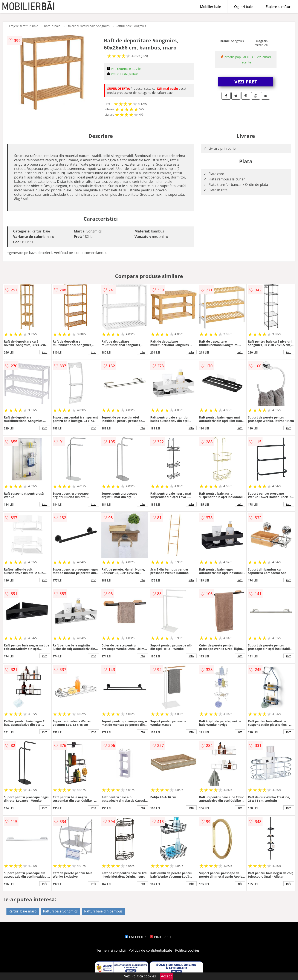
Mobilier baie (210, 7)
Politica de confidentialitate (150, 950)
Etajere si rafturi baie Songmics (88, 26)
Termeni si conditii (111, 950)
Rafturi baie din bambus (103, 911)
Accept (167, 976)
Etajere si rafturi (279, 7)
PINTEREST (160, 937)
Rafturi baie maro (23, 911)
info (45, 352)
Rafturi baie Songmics (131, 26)
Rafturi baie (52, 26)
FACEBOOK (136, 937)
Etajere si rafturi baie (24, 26)
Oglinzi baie (243, 7)
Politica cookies (187, 950)
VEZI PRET (246, 82)
